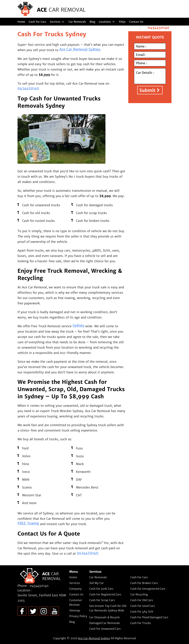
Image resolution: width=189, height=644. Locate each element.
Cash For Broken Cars (144, 583)
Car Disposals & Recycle (104, 617)
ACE (61, 10)
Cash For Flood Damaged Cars (149, 617)
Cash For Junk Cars (101, 589)
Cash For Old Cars (142, 600)
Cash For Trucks (141, 623)
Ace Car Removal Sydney (80, 49)
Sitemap (75, 610)
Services (55, 22)
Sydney (78, 326)
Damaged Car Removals (105, 623)
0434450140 (158, 28)
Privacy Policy (78, 616)
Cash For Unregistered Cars (148, 589)
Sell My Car (96, 583)
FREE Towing (28, 523)
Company (75, 589)
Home (21, 22)
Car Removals (77, 22)
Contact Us (136, 22)
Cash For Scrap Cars (102, 600)
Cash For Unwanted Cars (105, 629)
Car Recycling (139, 594)
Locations (105, 22)
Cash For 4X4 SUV (142, 612)
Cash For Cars (37, 22)
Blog (92, 22)
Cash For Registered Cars (105, 594)
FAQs (122, 22)
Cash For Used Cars (143, 606)
